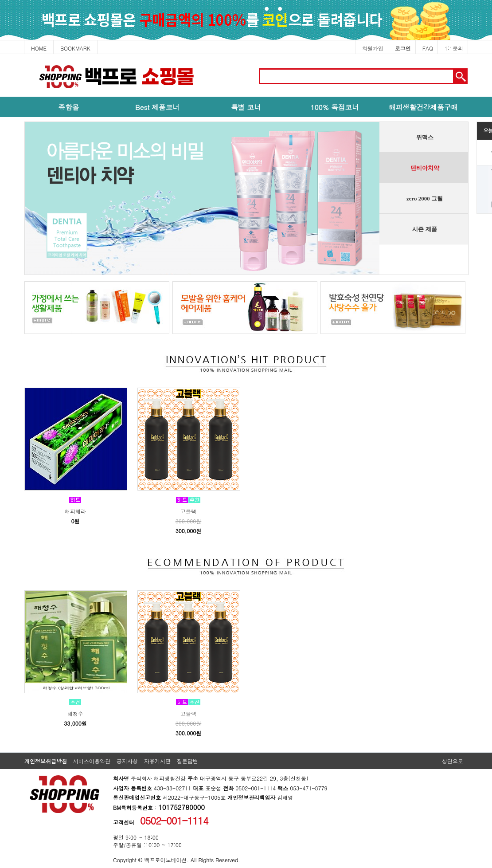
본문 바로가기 (0, 54)
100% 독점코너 (334, 107)
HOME (39, 48)
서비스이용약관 (92, 761)
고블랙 (188, 511)
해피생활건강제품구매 (423, 107)
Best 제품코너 (157, 107)
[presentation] (424, 137)
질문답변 (187, 761)
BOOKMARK (75, 48)
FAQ (428, 48)
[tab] (421, 137)
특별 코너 (246, 107)
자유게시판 (157, 761)
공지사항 (127, 761)
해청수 (75, 713)
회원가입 (373, 48)
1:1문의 (454, 48)
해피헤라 (75, 511)
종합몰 (69, 107)
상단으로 (453, 761)
